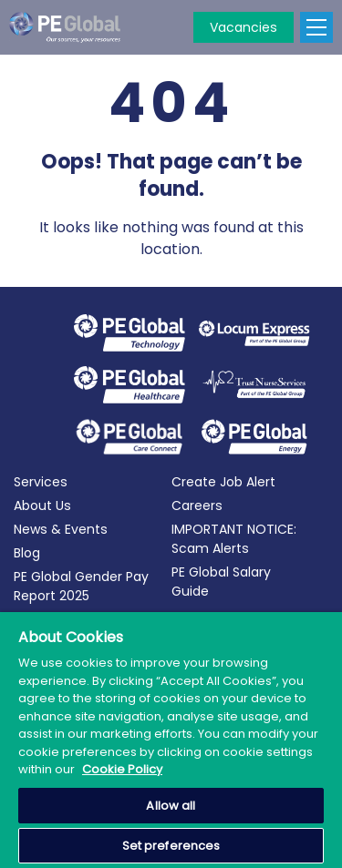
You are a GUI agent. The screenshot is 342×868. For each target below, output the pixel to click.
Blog (27, 553)
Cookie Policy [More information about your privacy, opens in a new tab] (122, 769)
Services (41, 482)
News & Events (61, 529)
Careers (197, 505)
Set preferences (171, 846)
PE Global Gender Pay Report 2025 (81, 586)
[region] (171, 740)
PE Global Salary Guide (221, 582)
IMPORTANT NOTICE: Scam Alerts (234, 539)
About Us (42, 505)
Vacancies (244, 27)
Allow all (171, 806)
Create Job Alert (223, 482)
